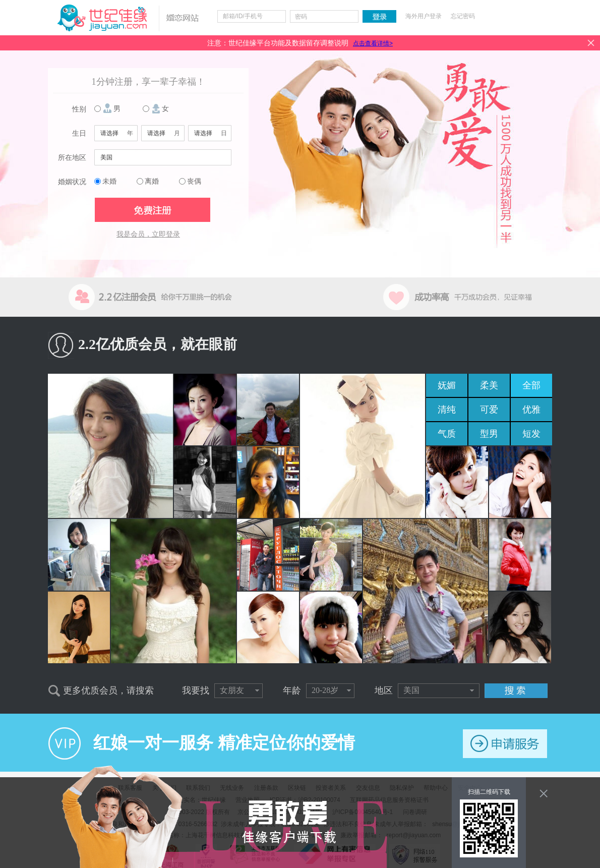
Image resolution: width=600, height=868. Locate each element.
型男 (489, 434)
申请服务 (505, 744)
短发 (531, 434)
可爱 (489, 410)
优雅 (531, 410)
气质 (447, 434)
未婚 (109, 181)
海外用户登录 (424, 16)
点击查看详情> (373, 43)
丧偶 (194, 181)
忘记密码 (463, 16)
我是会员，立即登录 (148, 234)
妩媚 (447, 385)
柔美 (489, 385)
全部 (531, 385)
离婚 (152, 181)
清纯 (447, 410)
